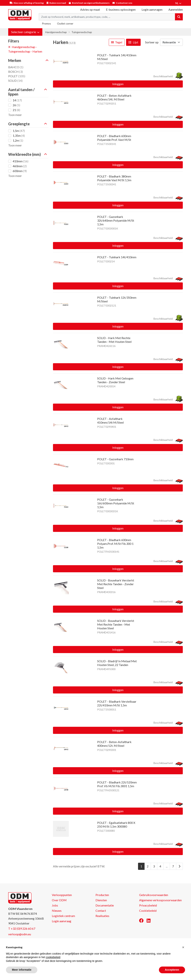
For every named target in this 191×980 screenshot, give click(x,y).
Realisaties (102, 916)
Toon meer (15, 115)
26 (16, 105)
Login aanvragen (152, 9)
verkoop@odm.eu (20, 934)
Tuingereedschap (82, 32)
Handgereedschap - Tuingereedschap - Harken (25, 49)
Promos (46, 23)
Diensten (101, 900)
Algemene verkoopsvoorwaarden (160, 900)
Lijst (133, 42)
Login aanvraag (62, 921)
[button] (25, 32)
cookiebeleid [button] (53, 957)
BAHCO (16, 67)
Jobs (55, 905)
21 (16, 110)
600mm (20, 171)
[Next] (179, 866)
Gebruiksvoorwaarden (154, 895)
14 (17, 100)
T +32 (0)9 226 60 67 (22, 928)
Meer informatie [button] (22, 970)
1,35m (19, 135)
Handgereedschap (56, 32)
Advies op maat (90, 9)
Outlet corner (65, 23)
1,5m (19, 131)
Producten (102, 895)
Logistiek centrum (63, 916)
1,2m (18, 140)
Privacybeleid (148, 905)
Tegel (117, 42)
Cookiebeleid (148, 911)
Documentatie (105, 905)
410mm (21, 161)
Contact (101, 911)
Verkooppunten (62, 895)
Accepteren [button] (172, 970)
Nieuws (57, 911)
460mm (20, 166)
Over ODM (59, 900)
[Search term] (107, 17)
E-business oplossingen (121, 9)
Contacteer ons (124, 3)
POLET (17, 76)
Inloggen (118, 84)
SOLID (15, 81)
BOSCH (15, 72)
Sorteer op (152, 42)
